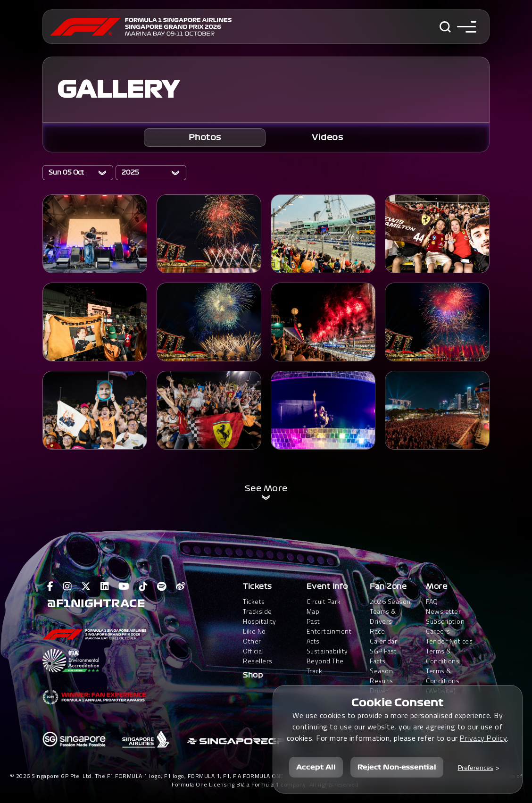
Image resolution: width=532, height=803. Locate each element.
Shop (253, 675)
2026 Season (390, 601)
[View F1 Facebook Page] (50, 586)
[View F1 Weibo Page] (181, 586)
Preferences (476, 766)
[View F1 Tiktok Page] (144, 586)
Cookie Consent (398, 702)
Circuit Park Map (324, 606)
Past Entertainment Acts (329, 631)
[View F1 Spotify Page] (162, 586)
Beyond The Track (325, 666)
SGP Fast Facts (383, 656)
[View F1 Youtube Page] (124, 586)
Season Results (382, 676)
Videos (327, 137)
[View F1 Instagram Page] (68, 586)
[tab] (205, 138)
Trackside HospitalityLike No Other (260, 626)
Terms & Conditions (443, 656)
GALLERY (118, 90)
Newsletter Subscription (445, 616)
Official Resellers (258, 656)
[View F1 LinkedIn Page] (105, 586)
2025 (130, 173)
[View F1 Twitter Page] (86, 586)
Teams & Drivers (383, 616)
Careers (438, 631)
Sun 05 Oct (66, 173)
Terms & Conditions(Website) (443, 681)
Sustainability (327, 651)
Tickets (258, 586)
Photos (205, 137)
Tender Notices (449, 641)
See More (266, 488)
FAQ (432, 601)
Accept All (316, 766)
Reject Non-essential (397, 766)
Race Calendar (383, 636)
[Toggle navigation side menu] (467, 27)
